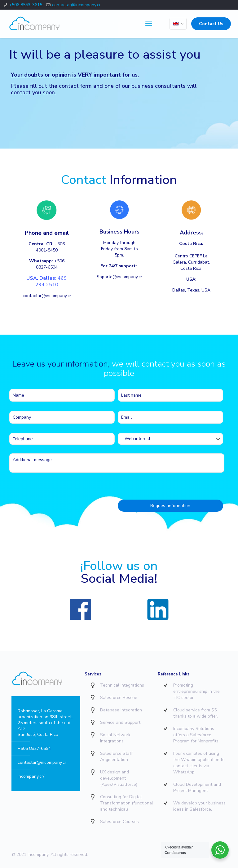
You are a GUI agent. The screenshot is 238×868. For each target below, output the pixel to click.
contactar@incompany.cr (76, 5)
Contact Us (211, 24)
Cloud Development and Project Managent (197, 788)
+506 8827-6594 (34, 748)
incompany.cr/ (31, 776)
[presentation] (56, 492)
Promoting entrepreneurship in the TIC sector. (196, 691)
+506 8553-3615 (26, 5)
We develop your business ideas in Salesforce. (199, 806)
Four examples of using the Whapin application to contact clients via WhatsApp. (199, 763)
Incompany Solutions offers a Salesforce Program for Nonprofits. (196, 735)
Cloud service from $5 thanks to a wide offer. (196, 713)
